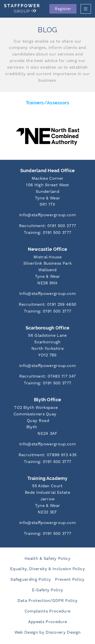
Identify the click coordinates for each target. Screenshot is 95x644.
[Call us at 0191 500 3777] (48, 233)
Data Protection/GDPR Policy (48, 601)
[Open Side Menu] (86, 9)
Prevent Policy (70, 579)
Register (63, 9)
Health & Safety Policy (48, 559)
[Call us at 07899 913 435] (48, 455)
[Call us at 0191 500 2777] (48, 226)
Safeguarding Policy (31, 579)
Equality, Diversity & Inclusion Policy (48, 569)
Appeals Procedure (48, 622)
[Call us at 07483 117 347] (48, 377)
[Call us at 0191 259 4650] (48, 305)
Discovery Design (63, 632)
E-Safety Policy (48, 590)
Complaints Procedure (48, 611)
